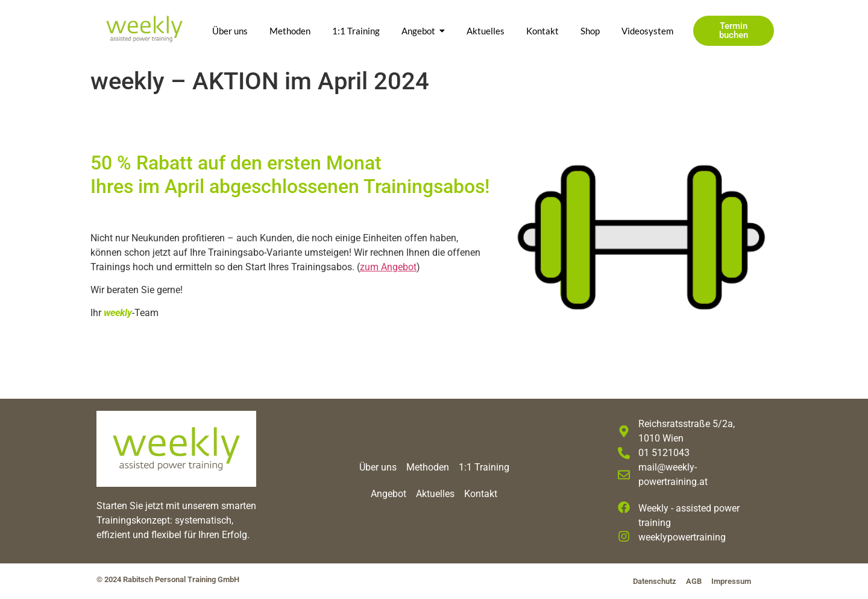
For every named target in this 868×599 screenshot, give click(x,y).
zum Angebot (388, 267)
